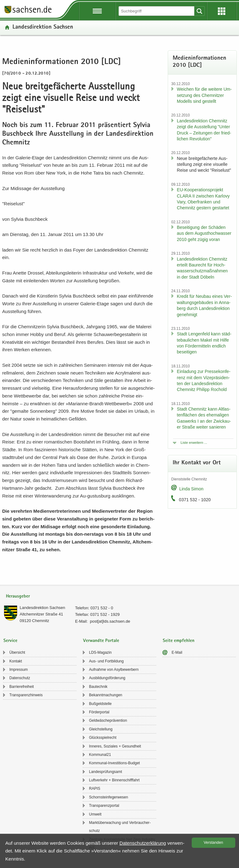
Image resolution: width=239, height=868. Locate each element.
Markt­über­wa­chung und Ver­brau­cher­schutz (120, 827)
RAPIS (95, 788)
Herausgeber (18, 596)
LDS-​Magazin (100, 652)
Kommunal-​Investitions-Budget (114, 763)
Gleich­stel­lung (101, 729)
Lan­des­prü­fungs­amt (105, 772)
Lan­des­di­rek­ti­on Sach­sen (43, 27)
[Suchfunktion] (157, 11)
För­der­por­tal (99, 712)
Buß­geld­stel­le (100, 704)
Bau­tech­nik (98, 687)
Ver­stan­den (213, 843)
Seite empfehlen (179, 641)
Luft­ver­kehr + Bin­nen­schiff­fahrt (114, 780)
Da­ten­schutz (20, 678)
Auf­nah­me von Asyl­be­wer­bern (114, 670)
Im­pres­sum (19, 670)
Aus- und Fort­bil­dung (106, 661)
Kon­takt (16, 661)
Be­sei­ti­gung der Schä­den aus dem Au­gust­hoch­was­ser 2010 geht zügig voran (204, 233)
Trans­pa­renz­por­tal (104, 806)
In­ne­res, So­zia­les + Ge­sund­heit (115, 746)
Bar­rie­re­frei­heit (22, 687)
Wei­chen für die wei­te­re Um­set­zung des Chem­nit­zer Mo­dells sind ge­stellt (204, 95)
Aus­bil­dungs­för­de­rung (107, 678)
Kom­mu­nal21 (100, 755)
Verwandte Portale (101, 641)
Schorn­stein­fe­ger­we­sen (108, 797)
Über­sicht (17, 652)
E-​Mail (177, 652)
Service (10, 641)
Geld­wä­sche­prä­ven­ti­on (108, 720)
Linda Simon (191, 489)
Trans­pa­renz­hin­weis (26, 695)
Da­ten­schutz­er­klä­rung (143, 843)
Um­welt (95, 814)
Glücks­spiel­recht (103, 738)
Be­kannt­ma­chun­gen (106, 695)
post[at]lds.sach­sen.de (110, 621)
